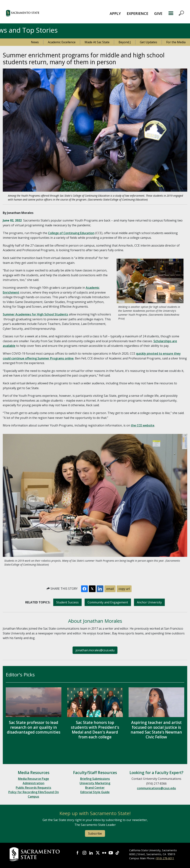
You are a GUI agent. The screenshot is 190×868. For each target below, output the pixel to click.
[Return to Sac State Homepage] (35, 854)
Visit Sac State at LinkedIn (91, 853)
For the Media (176, 42)
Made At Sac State (97, 42)
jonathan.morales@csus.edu (95, 650)
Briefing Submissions (95, 779)
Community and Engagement (108, 602)
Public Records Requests (33, 788)
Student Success (67, 602)
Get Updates (149, 42)
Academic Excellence (62, 42)
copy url (124, 589)
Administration (33, 783)
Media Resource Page (33, 779)
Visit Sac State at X (98, 853)
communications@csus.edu (156, 788)
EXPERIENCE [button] (137, 13)
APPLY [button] (115, 13)
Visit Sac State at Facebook (78, 853)
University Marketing (95, 783)
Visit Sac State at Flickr (104, 853)
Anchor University (149, 602)
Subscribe (95, 833)
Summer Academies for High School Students (35, 314)
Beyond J (125, 42)
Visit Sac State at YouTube (111, 853)
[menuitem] (115, 13)
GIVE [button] (158, 13)
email (110, 589)
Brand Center (95, 788)
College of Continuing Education (71, 233)
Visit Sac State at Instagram (84, 853)
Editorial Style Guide (95, 792)
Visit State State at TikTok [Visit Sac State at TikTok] (117, 853)
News (35, 42)
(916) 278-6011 (165, 858)
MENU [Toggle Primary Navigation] (176, 13)
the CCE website (143, 425)
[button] (37, 13)
